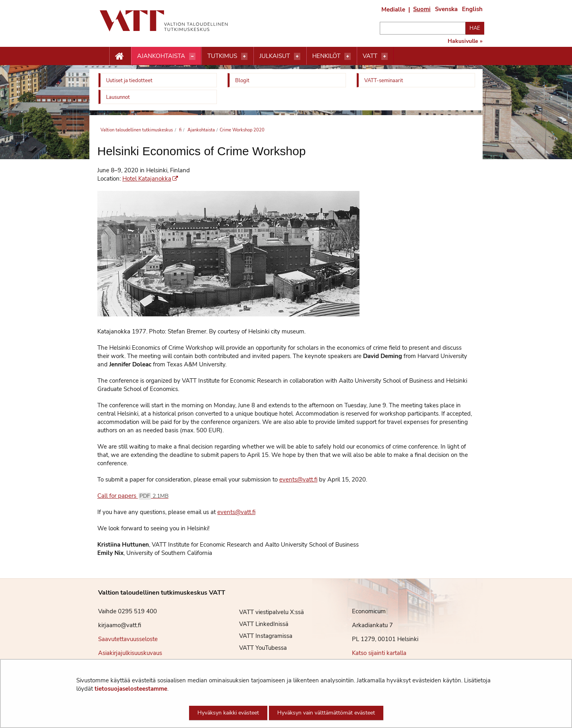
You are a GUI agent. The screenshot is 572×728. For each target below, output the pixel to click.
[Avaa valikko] (192, 56)
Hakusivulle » (465, 41)
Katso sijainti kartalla (379, 653)
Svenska (446, 9)
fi (180, 130)
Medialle (393, 10)
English (472, 9)
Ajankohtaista (161, 56)
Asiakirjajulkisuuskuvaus (130, 653)
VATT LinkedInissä (258, 624)
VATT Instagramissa (260, 636)
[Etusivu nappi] (120, 56)
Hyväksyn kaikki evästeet (228, 713)
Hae (475, 28)
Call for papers (133, 496)
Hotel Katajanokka (150, 179)
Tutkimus (222, 56)
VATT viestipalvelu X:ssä (266, 612)
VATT (370, 56)
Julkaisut (275, 56)
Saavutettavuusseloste (128, 639)
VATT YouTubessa (257, 648)
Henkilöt (326, 56)
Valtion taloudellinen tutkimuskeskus (137, 130)
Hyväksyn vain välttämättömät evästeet (326, 713)
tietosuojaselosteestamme (131, 689)
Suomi (422, 9)
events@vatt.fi (298, 480)
